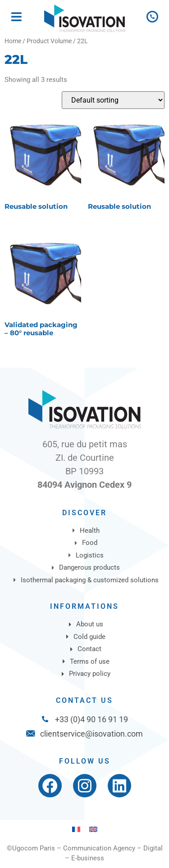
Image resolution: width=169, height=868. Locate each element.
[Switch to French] (76, 829)
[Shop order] (113, 100)
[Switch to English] (93, 829)
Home (13, 41)
